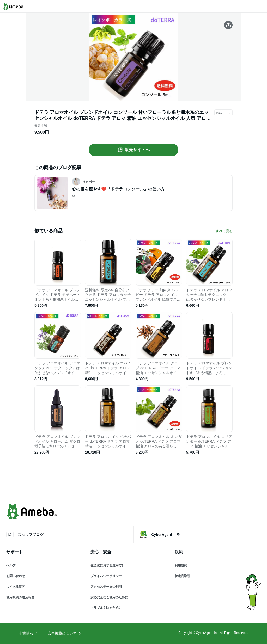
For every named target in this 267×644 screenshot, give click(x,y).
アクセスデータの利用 (106, 587)
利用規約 (181, 565)
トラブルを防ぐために (106, 608)
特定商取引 (183, 576)
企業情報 (28, 633)
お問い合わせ (16, 576)
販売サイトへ (133, 150)
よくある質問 (16, 587)
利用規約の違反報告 (20, 597)
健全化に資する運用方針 (108, 565)
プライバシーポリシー (106, 576)
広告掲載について (64, 633)
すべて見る (224, 231)
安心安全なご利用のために (109, 597)
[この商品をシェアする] (228, 25)
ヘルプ (11, 565)
